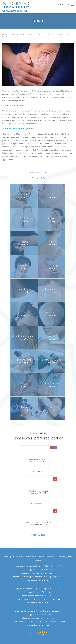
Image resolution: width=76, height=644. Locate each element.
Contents (39, 34)
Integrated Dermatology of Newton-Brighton (18, 34)
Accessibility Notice (65, 557)
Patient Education (63, 34)
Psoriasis (5, 36)
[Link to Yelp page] (52, 447)
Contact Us (38, 560)
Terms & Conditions (47, 557)
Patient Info (50, 34)
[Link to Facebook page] (55, 447)
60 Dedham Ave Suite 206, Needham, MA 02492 (38, 492)
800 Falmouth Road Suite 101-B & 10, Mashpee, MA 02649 (38, 524)
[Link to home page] (32, 7)
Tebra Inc (19, 557)
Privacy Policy (31, 557)
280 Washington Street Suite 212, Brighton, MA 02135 (38, 460)
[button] (72, 5)
